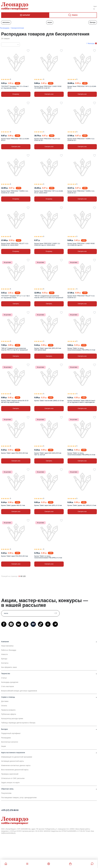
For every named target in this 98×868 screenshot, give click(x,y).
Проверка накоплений (10, 774)
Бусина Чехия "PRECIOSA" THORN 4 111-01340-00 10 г (81, 140)
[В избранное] (28, 51)
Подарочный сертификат (11, 733)
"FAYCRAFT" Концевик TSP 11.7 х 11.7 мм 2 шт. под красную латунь (15, 297)
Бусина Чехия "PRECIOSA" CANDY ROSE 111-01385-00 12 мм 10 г (48, 87)
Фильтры (91, 43)
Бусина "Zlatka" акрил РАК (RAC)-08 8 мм (15, 453)
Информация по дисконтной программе (17, 757)
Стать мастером (7, 686)
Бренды (93, 22)
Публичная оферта (9, 714)
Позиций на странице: (10, 576)
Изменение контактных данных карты (16, 765)
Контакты (5, 663)
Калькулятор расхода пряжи (12, 718)
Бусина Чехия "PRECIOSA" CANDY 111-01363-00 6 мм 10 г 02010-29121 (47, 244)
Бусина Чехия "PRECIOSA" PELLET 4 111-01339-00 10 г (81, 297)
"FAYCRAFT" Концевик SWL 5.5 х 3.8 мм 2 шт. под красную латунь (15, 87)
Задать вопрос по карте (10, 783)
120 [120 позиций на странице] (24, 576)
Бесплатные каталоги (10, 742)
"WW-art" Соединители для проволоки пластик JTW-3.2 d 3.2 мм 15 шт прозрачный (49, 297)
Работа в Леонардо (9, 650)
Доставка (5, 701)
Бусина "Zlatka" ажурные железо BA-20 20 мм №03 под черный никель (15, 401)
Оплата (4, 706)
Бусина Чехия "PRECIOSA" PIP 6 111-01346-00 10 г (82, 87)
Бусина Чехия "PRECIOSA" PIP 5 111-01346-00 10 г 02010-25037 (49, 192)
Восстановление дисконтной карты (15, 770)
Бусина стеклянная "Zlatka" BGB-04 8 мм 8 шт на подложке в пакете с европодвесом (81, 401)
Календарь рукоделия (10, 682)
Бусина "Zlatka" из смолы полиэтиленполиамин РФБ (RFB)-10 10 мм (81, 349)
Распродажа (5, 28)
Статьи (4, 678)
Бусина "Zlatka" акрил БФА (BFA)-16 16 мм (48, 505)
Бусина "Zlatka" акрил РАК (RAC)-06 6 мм (15, 556)
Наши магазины (7, 646)
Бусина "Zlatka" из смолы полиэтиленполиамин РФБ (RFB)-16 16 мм (81, 454)
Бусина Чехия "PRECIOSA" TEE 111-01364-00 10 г (15, 140)
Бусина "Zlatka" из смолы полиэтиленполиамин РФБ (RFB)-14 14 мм (48, 557)
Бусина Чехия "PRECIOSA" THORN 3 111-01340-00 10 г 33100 (15, 192)
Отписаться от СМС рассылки (13, 778)
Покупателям (6, 793)
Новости (4, 654)
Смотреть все (49, 94)
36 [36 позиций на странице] (19, 576)
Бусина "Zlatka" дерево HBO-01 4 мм (13, 505)
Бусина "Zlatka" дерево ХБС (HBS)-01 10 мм (82, 505)
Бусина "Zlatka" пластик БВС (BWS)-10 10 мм (49, 401)
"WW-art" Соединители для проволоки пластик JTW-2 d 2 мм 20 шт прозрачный (14, 349)
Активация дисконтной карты (12, 761)
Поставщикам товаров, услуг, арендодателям (19, 798)
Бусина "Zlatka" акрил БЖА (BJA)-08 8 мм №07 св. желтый (48, 454)
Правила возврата (8, 710)
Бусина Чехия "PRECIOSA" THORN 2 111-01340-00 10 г (81, 192)
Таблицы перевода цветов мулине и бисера (18, 723)
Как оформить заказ (9, 667)
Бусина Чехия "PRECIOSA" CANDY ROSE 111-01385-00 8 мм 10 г (81, 244)
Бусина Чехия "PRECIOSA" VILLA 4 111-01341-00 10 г (47, 140)
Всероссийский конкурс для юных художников (19, 691)
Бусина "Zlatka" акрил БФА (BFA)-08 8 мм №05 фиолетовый (48, 349)
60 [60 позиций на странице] (21, 576)
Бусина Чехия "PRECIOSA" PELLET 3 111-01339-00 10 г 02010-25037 (15, 244)
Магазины (6, 22)
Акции (50, 22)
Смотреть (16, 304)
